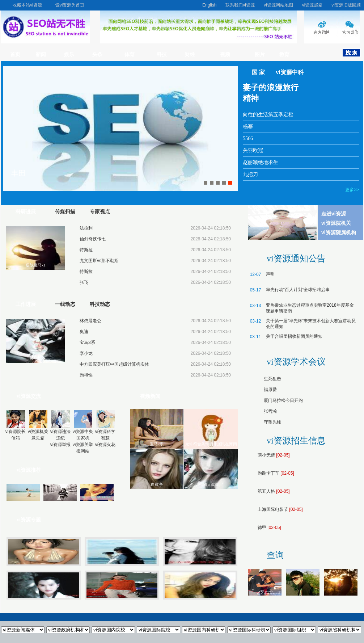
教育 (284, 54)
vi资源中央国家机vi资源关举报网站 (83, 432)
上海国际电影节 (273, 509)
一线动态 (65, 304)
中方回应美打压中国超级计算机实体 (114, 364)
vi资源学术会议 (296, 362)
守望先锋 (272, 422)
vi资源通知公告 (296, 259)
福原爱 (270, 390)
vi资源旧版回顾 (346, 5)
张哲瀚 (270, 411)
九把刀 (250, 174)
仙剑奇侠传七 (93, 239)
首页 (15, 54)
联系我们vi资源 (240, 5)
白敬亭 (157, 484)
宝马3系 (87, 342)
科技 (162, 54)
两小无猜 (266, 455)
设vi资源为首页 (70, 5)
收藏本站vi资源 (27, 5)
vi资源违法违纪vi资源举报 (61, 429)
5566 (248, 138)
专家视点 (100, 212)
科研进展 (26, 212)
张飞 (84, 282)
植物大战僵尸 (211, 484)
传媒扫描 (65, 212)
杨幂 (248, 127)
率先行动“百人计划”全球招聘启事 (298, 290)
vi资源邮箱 (312, 5)
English (209, 5)
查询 (275, 555)
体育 (130, 54)
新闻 (41, 54)
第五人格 (266, 491)
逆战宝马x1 (36, 265)
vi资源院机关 (336, 223)
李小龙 (86, 353)
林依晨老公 (90, 321)
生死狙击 (272, 379)
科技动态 (100, 304)
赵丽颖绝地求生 (261, 162)
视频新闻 (150, 396)
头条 (97, 54)
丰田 (18, 173)
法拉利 (86, 228)
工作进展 (26, 304)
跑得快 (86, 375)
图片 (260, 54)
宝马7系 (157, 444)
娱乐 (69, 54)
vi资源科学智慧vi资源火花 (105, 429)
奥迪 (84, 332)
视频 (225, 54)
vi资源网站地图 (278, 5)
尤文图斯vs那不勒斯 (99, 261)
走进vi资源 (334, 214)
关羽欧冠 (253, 150)
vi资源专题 (29, 520)
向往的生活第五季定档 (268, 115)
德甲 (262, 528)
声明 (270, 274)
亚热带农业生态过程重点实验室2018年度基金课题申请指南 (310, 308)
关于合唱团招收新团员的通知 (294, 336)
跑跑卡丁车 (268, 473)
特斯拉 (86, 250)
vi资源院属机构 (339, 232)
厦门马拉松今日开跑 (283, 400)
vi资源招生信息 (296, 441)
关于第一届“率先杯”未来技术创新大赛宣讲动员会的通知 (311, 324)
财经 (190, 54)
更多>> (352, 190)
